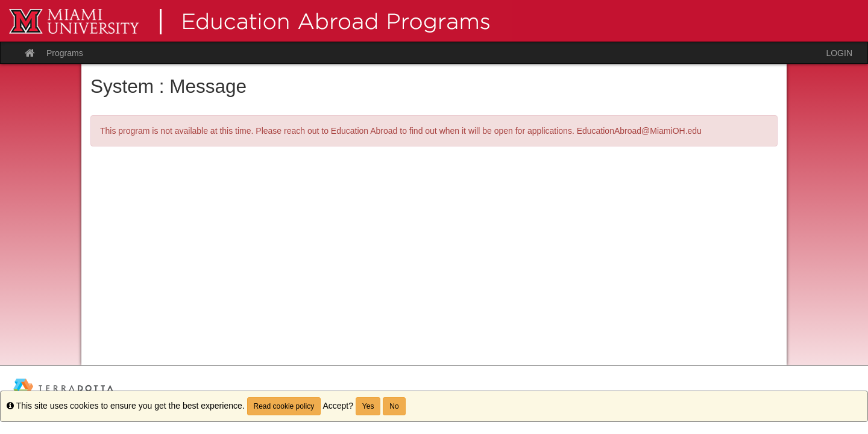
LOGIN (839, 53)
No (394, 406)
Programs (65, 53)
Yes (368, 406)
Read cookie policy (284, 406)
